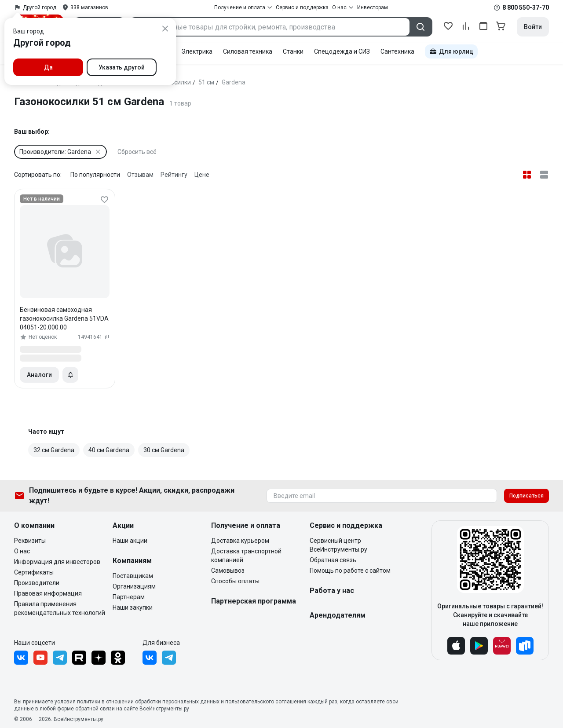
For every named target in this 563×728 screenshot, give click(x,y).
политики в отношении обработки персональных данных (148, 702)
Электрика (197, 51)
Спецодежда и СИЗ (342, 51)
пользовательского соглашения (266, 702)
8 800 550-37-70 (526, 7)
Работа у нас (332, 591)
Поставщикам (133, 576)
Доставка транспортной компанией (246, 556)
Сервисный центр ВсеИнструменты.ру (338, 545)
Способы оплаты (235, 581)
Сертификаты (34, 572)
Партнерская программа (254, 601)
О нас (22, 551)
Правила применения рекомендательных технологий (60, 608)
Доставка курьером (240, 541)
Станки (293, 51)
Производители (37, 583)
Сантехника (397, 51)
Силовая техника (248, 51)
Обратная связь (333, 560)
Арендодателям (338, 615)
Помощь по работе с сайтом (350, 571)
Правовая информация (48, 593)
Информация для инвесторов (57, 562)
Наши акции (130, 541)
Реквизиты (30, 541)
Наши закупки (133, 607)
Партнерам (129, 597)
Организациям (134, 586)
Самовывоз (228, 571)
